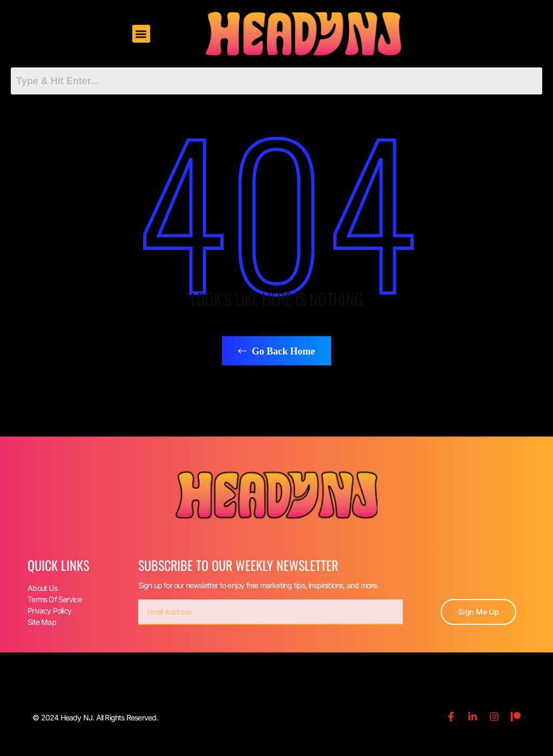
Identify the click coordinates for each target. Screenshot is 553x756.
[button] (141, 34)
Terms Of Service (55, 599)
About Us (42, 588)
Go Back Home (277, 351)
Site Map (42, 622)
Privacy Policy (49, 611)
